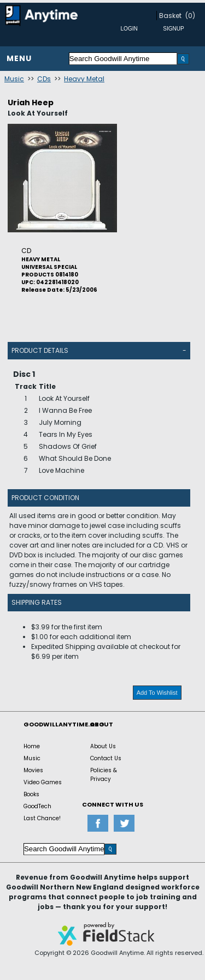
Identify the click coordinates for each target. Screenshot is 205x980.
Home (32, 746)
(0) (190, 16)
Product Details (40, 350)
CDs (44, 79)
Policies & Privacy (104, 775)
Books (31, 794)
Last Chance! (42, 818)
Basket (170, 16)
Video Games (43, 782)
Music (14, 79)
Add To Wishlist (157, 693)
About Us (103, 746)
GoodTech (37, 806)
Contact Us (106, 758)
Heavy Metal (84, 79)
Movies (33, 770)
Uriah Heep (31, 103)
